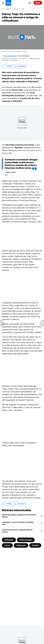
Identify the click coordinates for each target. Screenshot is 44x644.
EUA (22, 9)
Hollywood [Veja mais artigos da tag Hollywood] (21, 545)
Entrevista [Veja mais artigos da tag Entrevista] (9, 540)
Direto (38, 3)
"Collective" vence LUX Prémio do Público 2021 (18, 523)
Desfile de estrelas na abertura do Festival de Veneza (19, 516)
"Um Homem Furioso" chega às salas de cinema (17, 531)
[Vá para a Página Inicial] (8, 3)
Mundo (16, 9)
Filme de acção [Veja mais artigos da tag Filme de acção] (26, 540)
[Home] (3, 9)
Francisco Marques (10, 56)
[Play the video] (22, 37)
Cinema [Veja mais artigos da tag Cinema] (35, 545)
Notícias (9, 9)
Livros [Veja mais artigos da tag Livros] (7, 545)
